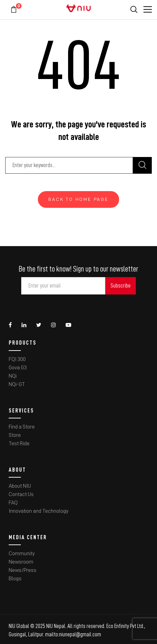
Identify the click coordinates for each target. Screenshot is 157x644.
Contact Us (21, 494)
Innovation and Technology (39, 511)
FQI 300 (17, 359)
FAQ (13, 503)
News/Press (23, 570)
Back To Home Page (78, 199)
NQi (13, 376)
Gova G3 (18, 368)
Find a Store (22, 427)
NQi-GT (17, 384)
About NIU (20, 486)
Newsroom (21, 562)
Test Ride (19, 443)
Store (15, 435)
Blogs (15, 579)
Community (22, 553)
